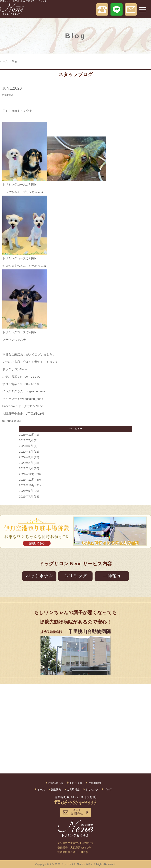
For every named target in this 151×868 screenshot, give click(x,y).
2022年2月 (26, 463)
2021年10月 (27, 485)
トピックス (76, 783)
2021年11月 (27, 479)
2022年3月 (26, 457)
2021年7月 (26, 496)
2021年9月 (26, 491)
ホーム (4, 61)
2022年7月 (26, 440)
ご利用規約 (94, 783)
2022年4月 (26, 452)
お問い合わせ (56, 783)
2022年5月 (26, 446)
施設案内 (56, 790)
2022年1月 (26, 468)
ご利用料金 (73, 790)
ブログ (108, 790)
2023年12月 (27, 435)
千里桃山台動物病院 (89, 631)
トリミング (92, 790)
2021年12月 (27, 474)
